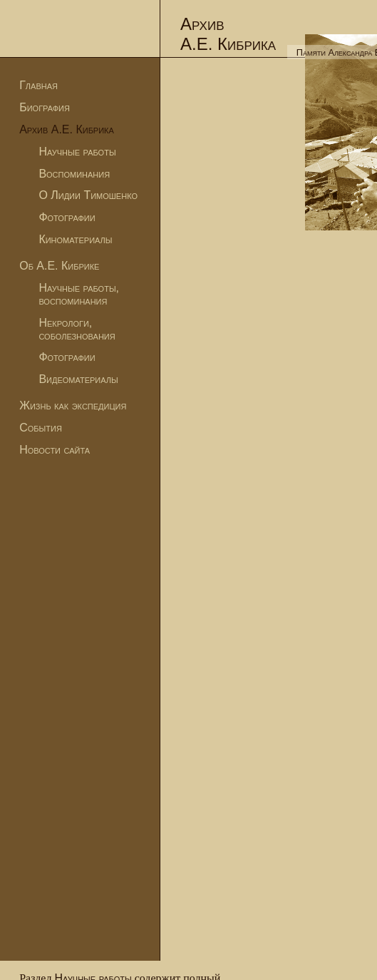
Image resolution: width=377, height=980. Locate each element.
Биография (45, 107)
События (41, 428)
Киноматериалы (75, 239)
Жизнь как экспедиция (73, 405)
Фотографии (67, 217)
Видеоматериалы (78, 379)
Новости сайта (55, 450)
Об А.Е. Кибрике (59, 266)
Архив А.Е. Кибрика (67, 129)
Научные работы (77, 152)
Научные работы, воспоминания (79, 294)
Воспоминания (74, 174)
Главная (38, 85)
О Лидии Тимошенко (88, 195)
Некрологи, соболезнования (77, 329)
